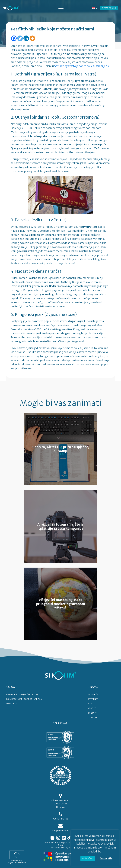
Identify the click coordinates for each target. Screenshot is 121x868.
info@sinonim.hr (60, 831)
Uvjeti (60, 845)
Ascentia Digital (65, 848)
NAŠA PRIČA (93, 694)
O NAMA (93, 687)
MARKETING (12, 704)
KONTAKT (92, 713)
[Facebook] (14, 38)
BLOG (90, 704)
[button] (61, 8)
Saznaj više (106, 858)
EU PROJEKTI (93, 718)
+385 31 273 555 (60, 819)
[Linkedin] (26, 38)
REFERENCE (93, 699)
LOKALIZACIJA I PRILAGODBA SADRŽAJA (24, 699)
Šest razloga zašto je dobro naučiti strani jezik (82, 66)
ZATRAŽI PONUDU (109, 8)
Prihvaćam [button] (88, 858)
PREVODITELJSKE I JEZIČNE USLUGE (22, 694)
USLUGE (11, 687)
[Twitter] (20, 38)
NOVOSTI (92, 708)
